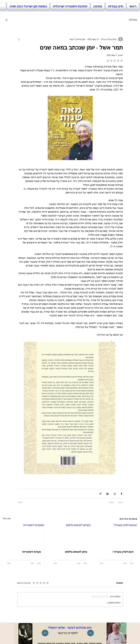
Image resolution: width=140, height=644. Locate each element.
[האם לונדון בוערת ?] (116, 535)
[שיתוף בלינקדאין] (107, 494)
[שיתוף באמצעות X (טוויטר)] (114, 494)
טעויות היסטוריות (32, 552)
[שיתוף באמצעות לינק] (100, 494)
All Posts (133, 20)
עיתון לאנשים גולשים (76, 552)
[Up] (45, 633)
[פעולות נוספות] (19, 39)
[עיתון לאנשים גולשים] (70, 535)
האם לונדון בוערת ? (123, 552)
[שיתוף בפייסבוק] (121, 494)
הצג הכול (7, 518)
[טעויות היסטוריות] (24, 535)
